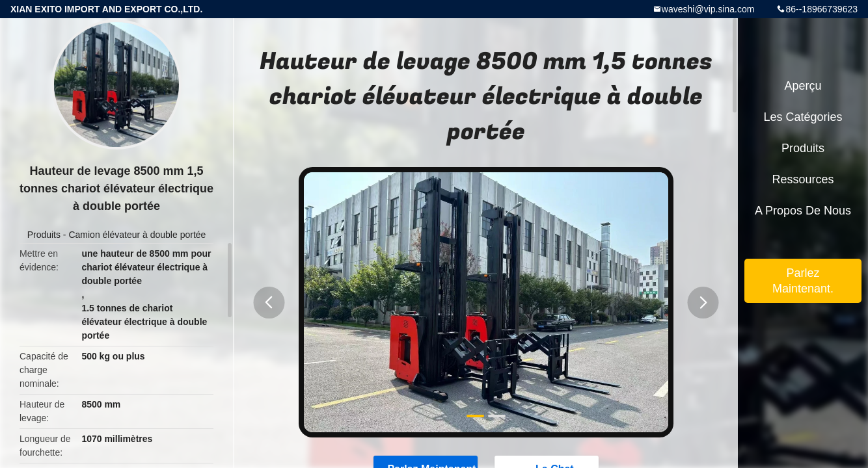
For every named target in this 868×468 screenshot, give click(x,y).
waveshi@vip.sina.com (708, 9)
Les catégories (803, 117)
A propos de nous (803, 211)
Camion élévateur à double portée (137, 235)
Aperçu (803, 86)
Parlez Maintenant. (803, 281)
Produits (44, 235)
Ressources (803, 179)
